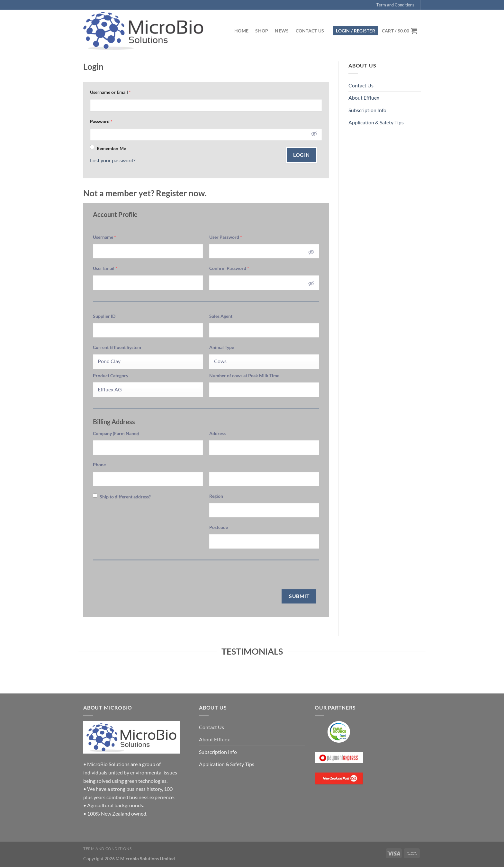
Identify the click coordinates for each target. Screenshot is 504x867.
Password (101, 121)
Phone (99, 465)
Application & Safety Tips (376, 122)
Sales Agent (221, 316)
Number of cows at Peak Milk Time (244, 375)
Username (104, 237)
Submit (299, 596)
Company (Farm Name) (116, 433)
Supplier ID (104, 316)
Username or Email (110, 92)
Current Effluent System (117, 347)
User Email (105, 268)
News (282, 31)
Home (241, 31)
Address (217, 433)
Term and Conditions (395, 5)
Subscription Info (367, 110)
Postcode (219, 527)
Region (216, 496)
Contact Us (310, 31)
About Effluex (364, 98)
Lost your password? (113, 160)
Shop (262, 31)
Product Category (111, 375)
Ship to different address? (122, 496)
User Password (226, 237)
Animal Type (222, 347)
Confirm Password (229, 268)
